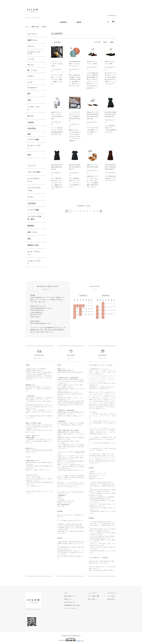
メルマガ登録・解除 (94, 596)
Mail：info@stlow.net (63, 505)
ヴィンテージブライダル (34, 189)
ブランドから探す (34, 172)
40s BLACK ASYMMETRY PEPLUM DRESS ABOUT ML (111, 114)
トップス (31, 59)
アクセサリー (32, 88)
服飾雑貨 (31, 226)
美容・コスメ (32, 232)
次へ (101, 211)
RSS (89, 599)
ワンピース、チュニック (34, 53)
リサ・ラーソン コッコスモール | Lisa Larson (57, 64)
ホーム (27, 27)
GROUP (79, 22)
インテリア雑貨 (33, 140)
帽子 (29, 94)
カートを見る (111, 596)
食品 (29, 155)
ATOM (93, 599)
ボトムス (31, 65)
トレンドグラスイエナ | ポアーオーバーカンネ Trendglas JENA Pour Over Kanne (75, 116)
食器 (29, 134)
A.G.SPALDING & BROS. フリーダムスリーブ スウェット (75, 64)
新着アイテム (32, 40)
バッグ (30, 82)
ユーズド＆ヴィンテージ (34, 180)
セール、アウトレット (34, 253)
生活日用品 (32, 128)
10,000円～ (45, 27)
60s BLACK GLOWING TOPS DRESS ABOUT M (75, 167)
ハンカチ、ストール (34, 108)
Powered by (71, 640)
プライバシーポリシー (71, 608)
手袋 (29, 100)
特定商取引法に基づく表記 (72, 605)
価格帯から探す (35, 27)
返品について (68, 599)
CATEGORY (63, 22)
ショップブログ (92, 593)
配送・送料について (70, 596)
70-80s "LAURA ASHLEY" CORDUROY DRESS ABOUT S (111, 167)
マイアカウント (112, 15)
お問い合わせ (111, 599)
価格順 (105, 42)
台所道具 (31, 122)
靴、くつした (32, 70)
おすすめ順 (97, 42)
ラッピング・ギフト (34, 147)
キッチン (31, 197)
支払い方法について (70, 602)
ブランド (31, 46)
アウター (31, 76)
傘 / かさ (31, 116)
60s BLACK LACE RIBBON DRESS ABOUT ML (57, 167)
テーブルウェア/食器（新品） (34, 218)
